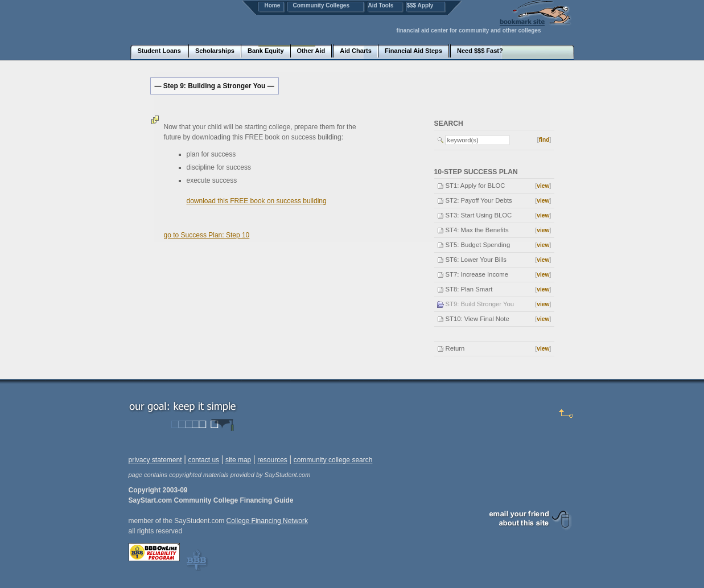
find (544, 140)
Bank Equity (266, 51)
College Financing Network (267, 521)
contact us (203, 460)
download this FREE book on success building (257, 201)
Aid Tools (381, 5)
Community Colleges (321, 5)
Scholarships (215, 51)
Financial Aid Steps (413, 51)
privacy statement (155, 460)
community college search (333, 460)
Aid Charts (356, 51)
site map (238, 460)
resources (272, 460)
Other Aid (311, 51)
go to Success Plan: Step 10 (207, 235)
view (543, 186)
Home (273, 5)
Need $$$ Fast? (480, 51)
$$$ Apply (420, 5)
